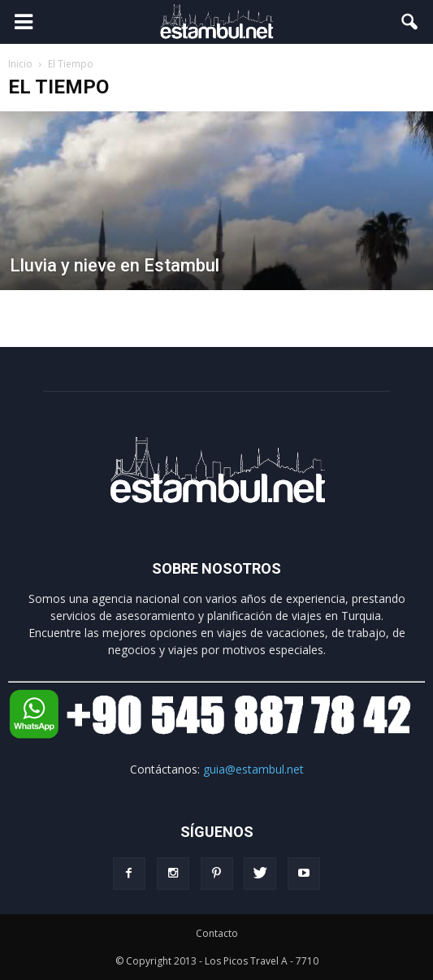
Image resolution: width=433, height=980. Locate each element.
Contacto (217, 933)
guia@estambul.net (253, 769)
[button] (410, 22)
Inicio (20, 64)
